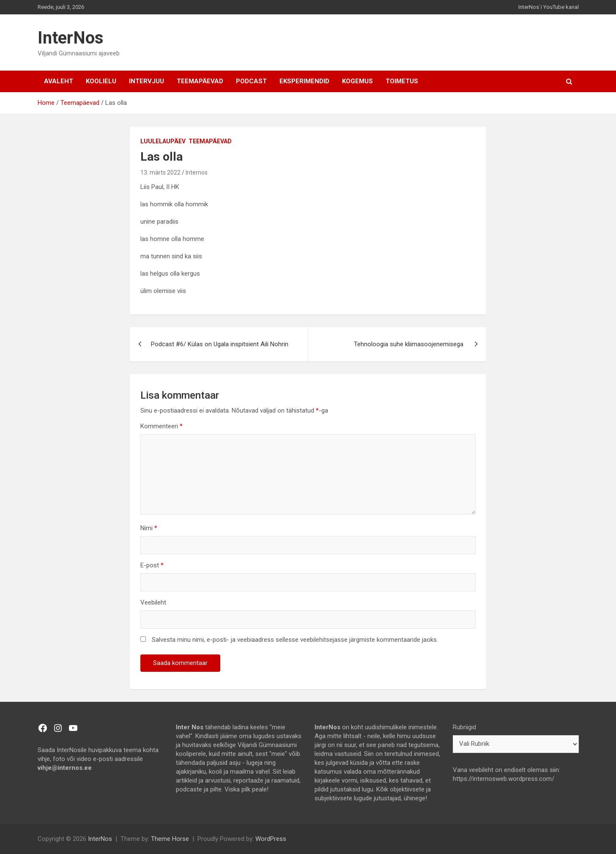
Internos (197, 172)
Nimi (149, 528)
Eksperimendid (304, 81)
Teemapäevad (200, 81)
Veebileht (153, 602)
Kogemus (357, 81)
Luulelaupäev (163, 141)
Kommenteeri (162, 426)
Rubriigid (464, 727)
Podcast (251, 81)
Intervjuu (146, 81)
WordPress (271, 839)
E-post (152, 565)
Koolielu (101, 81)
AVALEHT (59, 81)
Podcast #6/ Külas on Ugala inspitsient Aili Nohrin (220, 344)
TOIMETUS (402, 81)
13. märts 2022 (160, 172)
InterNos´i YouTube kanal (549, 7)
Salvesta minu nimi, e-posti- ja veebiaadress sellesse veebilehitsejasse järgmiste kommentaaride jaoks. (295, 640)
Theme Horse (170, 839)
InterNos (71, 38)
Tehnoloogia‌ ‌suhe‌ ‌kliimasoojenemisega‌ (409, 344)
